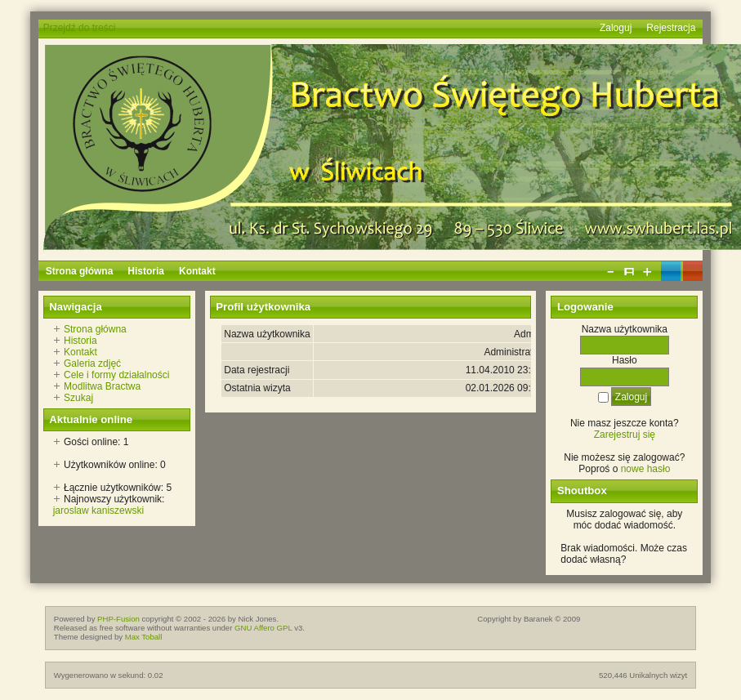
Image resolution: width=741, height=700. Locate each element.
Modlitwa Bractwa (102, 386)
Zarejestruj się (625, 435)
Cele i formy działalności (116, 375)
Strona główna (95, 329)
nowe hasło (646, 469)
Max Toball (144, 637)
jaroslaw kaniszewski (98, 511)
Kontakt (80, 352)
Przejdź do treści (80, 28)
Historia (80, 341)
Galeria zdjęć (92, 363)
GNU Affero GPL (263, 628)
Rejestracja (671, 28)
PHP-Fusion (118, 619)
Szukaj (78, 398)
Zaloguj (616, 28)
